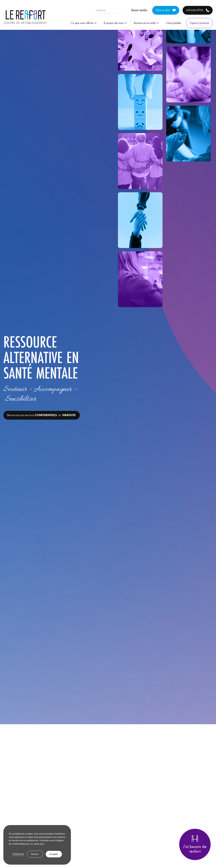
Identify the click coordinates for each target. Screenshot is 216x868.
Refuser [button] (35, 854)
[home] (25, 17)
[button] (84, 23)
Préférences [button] (18, 854)
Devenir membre (139, 10)
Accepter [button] (54, 854)
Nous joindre (174, 23)
